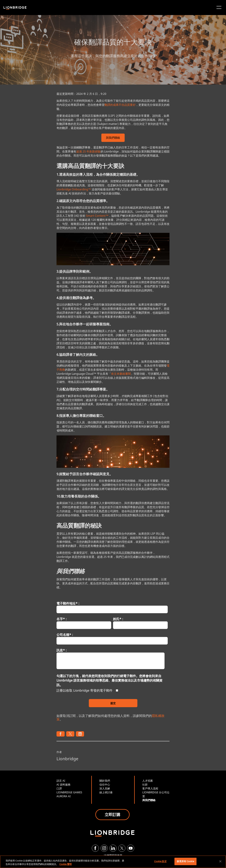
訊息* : (62, 650)
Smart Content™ (97, 216)
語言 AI (61, 781)
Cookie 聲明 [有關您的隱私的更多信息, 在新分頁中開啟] (66, 864)
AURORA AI (64, 796)
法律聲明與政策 (113, 855)
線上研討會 (106, 792)
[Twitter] (122, 848)
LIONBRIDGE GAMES (69, 792)
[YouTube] (131, 848)
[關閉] (220, 861)
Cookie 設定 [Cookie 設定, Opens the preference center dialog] (160, 861)
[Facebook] (95, 848)
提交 (113, 703)
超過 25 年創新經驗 (88, 151)
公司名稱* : (65, 635)
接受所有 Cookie (185, 861)
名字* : (62, 619)
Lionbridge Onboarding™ (74, 189)
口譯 (59, 788)
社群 (145, 784)
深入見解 (105, 788)
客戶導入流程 (150, 788)
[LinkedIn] (113, 848)
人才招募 (148, 781)
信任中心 (105, 784)
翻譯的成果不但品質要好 (120, 105)
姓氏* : (118, 619)
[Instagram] (104, 848)
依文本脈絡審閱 (121, 374)
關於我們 (105, 781)
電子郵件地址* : (68, 603)
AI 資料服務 (63, 784)
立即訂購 (112, 814)
